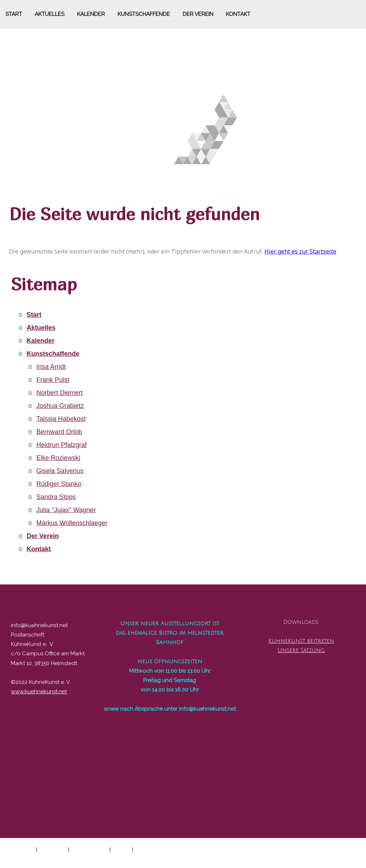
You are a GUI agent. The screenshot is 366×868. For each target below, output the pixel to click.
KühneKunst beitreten (301, 641)
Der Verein (198, 14)
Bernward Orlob (59, 432)
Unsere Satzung (301, 650)
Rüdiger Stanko (59, 484)
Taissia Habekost (61, 419)
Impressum (22, 849)
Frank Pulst (53, 380)
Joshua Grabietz (60, 406)
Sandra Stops (56, 497)
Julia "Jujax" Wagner (66, 510)
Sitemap (121, 849)
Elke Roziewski (58, 458)
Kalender (91, 14)
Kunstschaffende (144, 14)
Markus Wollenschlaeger (72, 523)
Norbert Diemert (60, 393)
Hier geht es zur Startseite (300, 251)
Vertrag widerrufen (163, 849)
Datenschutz (53, 849)
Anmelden (346, 857)
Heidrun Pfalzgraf (62, 445)
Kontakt (238, 14)
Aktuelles (50, 14)
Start (14, 14)
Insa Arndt (51, 367)
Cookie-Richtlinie (90, 849)
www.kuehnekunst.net (39, 692)
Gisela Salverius (60, 471)
